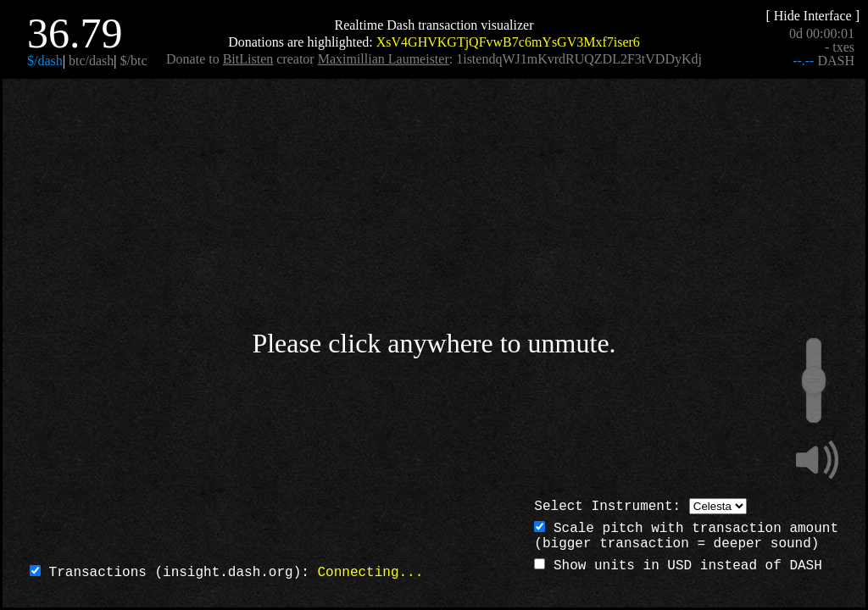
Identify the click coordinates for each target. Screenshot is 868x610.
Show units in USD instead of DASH (678, 566)
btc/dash (91, 61)
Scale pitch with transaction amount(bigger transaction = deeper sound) (686, 536)
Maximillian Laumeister (384, 59)
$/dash (45, 61)
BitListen (248, 59)
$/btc (134, 61)
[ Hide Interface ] (812, 16)
